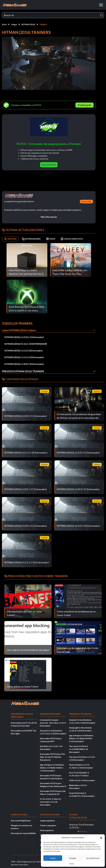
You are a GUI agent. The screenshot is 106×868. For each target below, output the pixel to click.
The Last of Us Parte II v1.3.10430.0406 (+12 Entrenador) (79, 749)
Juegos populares (47, 820)
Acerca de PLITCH (49, 165)
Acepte (53, 858)
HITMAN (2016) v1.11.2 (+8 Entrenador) (23, 351)
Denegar (73, 858)
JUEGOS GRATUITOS (72, 239)
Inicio (4, 24)
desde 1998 (86, 202)
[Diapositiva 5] (86, 831)
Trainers (43, 24)
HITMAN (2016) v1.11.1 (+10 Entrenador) (24, 357)
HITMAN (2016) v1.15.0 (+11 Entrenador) (24, 337)
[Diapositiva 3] (82, 831)
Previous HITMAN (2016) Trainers (23, 371)
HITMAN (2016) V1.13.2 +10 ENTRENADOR (26, 344)
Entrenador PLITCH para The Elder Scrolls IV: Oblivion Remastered (52, 757)
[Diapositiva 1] (78, 831)
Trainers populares (48, 825)
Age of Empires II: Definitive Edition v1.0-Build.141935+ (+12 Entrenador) (81, 738)
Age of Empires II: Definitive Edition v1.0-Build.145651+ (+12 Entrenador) (52, 768)
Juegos (14, 24)
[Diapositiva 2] (80, 831)
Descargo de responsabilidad (23, 833)
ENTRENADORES (31, 239)
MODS (51, 239)
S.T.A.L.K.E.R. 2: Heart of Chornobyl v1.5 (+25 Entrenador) (50, 802)
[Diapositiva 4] (84, 831)
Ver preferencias (93, 858)
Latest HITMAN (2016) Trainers (19, 330)
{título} (72, 864)
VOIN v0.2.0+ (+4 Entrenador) (82, 780)
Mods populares (47, 830)
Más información (49, 217)
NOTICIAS (10, 239)
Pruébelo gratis (85, 105)
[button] (101, 837)
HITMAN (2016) (28, 24)
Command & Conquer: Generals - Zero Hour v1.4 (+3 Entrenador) (53, 723)
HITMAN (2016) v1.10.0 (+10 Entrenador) (24, 364)
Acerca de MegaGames (21, 820)
